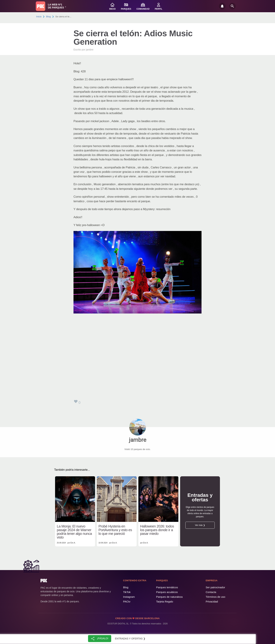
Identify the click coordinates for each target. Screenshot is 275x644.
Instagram (129, 597)
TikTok (127, 592)
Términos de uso (216, 597)
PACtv (127, 602)
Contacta (211, 592)
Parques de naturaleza (169, 597)
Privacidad (212, 602)
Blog (48, 17)
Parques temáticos (167, 587)
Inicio (39, 17)
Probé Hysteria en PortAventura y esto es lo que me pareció (115, 530)
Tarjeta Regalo (165, 602)
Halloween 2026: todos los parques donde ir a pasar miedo (157, 530)
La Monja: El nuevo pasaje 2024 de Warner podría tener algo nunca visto (74, 532)
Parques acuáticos (167, 592)
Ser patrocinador (215, 587)
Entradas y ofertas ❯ (130, 639)
